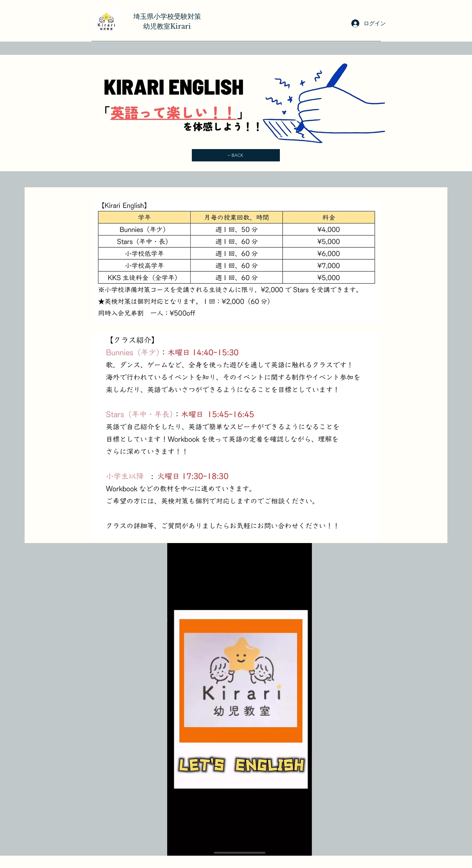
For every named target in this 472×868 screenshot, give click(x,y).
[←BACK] (236, 155)
